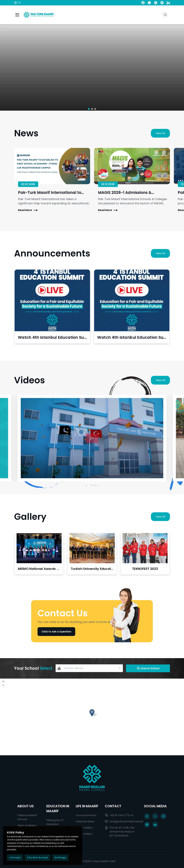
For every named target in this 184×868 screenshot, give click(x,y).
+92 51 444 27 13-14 (119, 815)
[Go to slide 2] (89, 485)
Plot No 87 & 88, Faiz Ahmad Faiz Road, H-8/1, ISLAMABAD (120, 832)
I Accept (15, 858)
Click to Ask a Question (56, 632)
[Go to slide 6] (98, 485)
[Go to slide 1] (87, 485)
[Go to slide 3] (91, 485)
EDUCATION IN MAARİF (58, 809)
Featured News (85, 821)
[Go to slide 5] (95, 485)
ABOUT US (25, 806)
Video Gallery (84, 834)
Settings (60, 858)
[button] (89, 109)
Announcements (86, 815)
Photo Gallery (84, 828)
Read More (28, 210)
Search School (148, 668)
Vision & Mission (27, 825)
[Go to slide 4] (93, 485)
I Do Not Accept (38, 858)
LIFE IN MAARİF (87, 806)
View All (160, 133)
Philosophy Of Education (55, 822)
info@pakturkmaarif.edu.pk (121, 821)
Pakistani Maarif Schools (27, 817)
